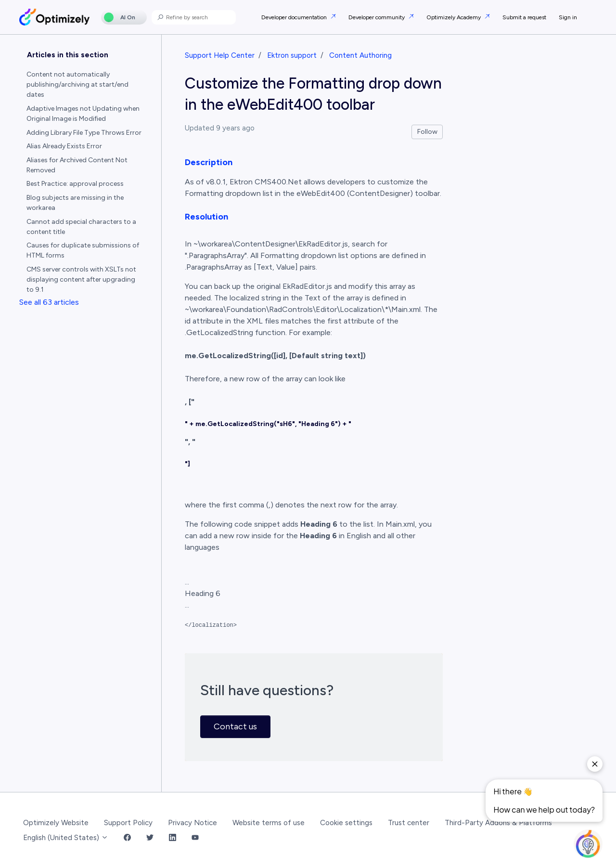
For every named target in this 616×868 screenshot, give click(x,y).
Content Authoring (360, 55)
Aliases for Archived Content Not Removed (77, 165)
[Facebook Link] (127, 838)
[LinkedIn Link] (173, 838)
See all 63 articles (49, 302)
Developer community (377, 17)
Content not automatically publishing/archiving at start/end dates (77, 84)
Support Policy (128, 823)
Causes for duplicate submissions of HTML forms (83, 250)
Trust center (409, 823)
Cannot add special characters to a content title (81, 227)
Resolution (206, 217)
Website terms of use (269, 823)
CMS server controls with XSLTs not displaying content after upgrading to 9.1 (81, 279)
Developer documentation (295, 17)
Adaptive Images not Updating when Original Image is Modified (83, 114)
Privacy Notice (192, 823)
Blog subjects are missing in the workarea (75, 203)
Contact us (235, 726)
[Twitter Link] (150, 838)
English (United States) (66, 838)
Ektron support (292, 55)
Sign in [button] (568, 17)
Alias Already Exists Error (64, 146)
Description (209, 162)
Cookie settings (346, 823)
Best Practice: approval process (75, 184)
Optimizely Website (56, 823)
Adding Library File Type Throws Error (84, 133)
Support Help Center (220, 55)
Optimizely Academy (454, 17)
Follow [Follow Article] (427, 132)
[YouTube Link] (195, 838)
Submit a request (524, 17)
